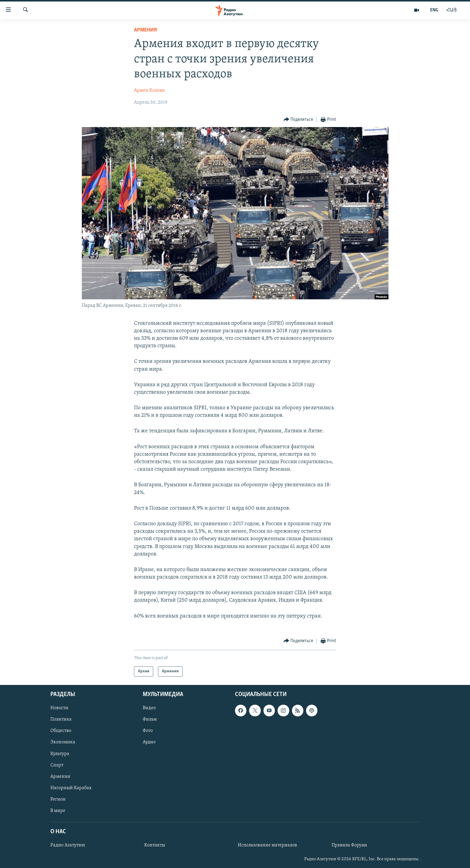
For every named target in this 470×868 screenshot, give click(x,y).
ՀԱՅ (452, 10)
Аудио (149, 742)
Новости (59, 708)
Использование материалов (267, 845)
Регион (58, 799)
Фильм (150, 719)
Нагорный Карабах (71, 788)
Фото (148, 731)
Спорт (57, 765)
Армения (145, 30)
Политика (61, 719)
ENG (434, 10)
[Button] (298, 120)
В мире (58, 811)
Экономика (63, 742)
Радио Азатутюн (68, 845)
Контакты (155, 845)
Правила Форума (349, 845)
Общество (61, 731)
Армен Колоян (149, 90)
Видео (149, 708)
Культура (60, 754)
